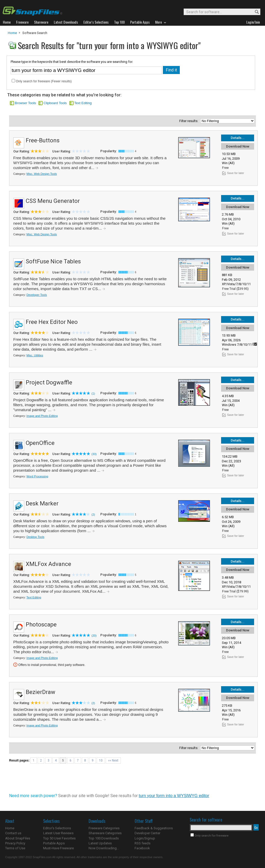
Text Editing (83, 103)
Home (12, 33)
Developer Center (147, 833)
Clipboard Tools (55, 103)
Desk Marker (42, 503)
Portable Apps (54, 843)
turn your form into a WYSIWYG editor (174, 796)
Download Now (238, 146)
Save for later (236, 173)
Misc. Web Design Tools (42, 174)
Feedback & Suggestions (154, 828)
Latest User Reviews (58, 833)
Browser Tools (25, 103)
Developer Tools (37, 295)
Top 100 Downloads (104, 838)
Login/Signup (145, 838)
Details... (238, 138)
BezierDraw (41, 692)
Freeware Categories (104, 828)
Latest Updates (100, 843)
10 (101, 760)
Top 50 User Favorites (59, 838)
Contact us (13, 833)
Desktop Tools (35, 537)
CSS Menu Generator (53, 201)
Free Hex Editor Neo (52, 322)
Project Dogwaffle (49, 382)
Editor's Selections (57, 828)
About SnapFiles (18, 838)
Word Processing (37, 476)
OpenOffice (40, 443)
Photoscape (41, 625)
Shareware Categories (105, 833)
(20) (94, 636)
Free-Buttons (43, 140)
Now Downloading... (104, 848)
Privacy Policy (15, 843)
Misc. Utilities (35, 355)
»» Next (113, 760)
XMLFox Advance (48, 564)
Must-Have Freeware (58, 848)
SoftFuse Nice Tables (53, 261)
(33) (94, 454)
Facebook (142, 848)
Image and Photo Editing (42, 416)
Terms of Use (15, 848)
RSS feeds (143, 843)
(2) (93, 515)
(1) (93, 393)
